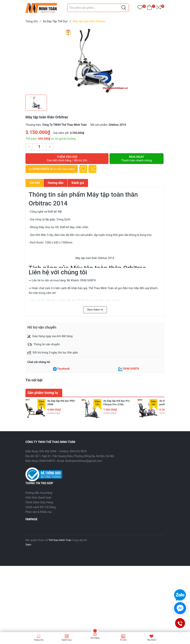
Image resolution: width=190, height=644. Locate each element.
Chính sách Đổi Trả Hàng (41, 507)
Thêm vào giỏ (67, 159)
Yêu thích (151, 640)
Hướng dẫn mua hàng (39, 493)
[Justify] (124, 8)
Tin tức (123, 640)
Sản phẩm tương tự (43, 393)
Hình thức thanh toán (38, 498)
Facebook (63, 369)
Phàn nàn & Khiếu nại (38, 512)
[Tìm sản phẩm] (98, 8)
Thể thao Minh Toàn (60, 540)
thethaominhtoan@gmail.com (84, 461)
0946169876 (41, 169)
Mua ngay (137, 159)
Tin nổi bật (34, 380)
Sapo (28, 544)
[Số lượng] (39, 147)
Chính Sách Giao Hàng (39, 502)
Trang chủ (39, 640)
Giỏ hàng (95, 638)
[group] (95, 60)
